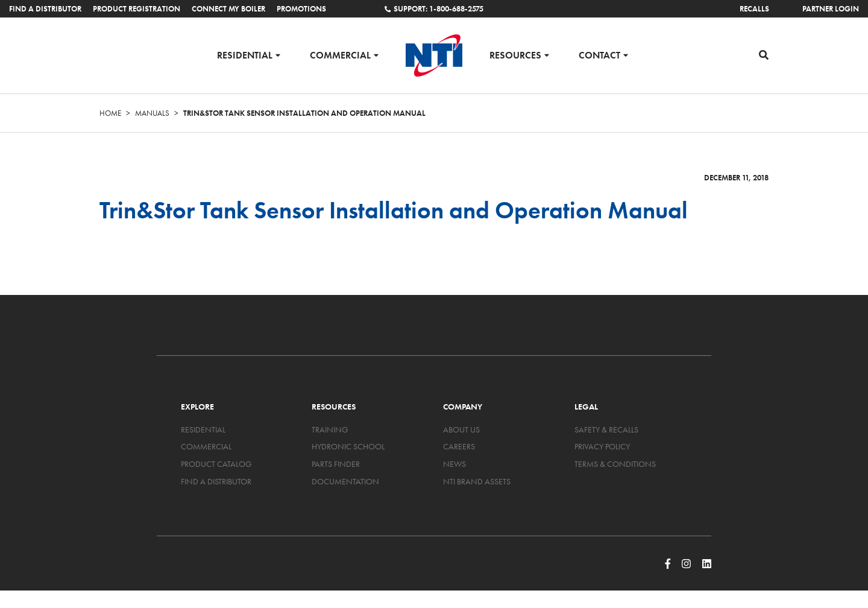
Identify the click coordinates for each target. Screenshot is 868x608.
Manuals (152, 113)
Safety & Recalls (606, 429)
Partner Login (831, 9)
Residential (245, 55)
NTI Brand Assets (477, 481)
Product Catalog (216, 464)
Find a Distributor (45, 9)
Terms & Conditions (615, 464)
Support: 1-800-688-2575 (434, 9)
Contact (599, 55)
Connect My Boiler (228, 9)
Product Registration (137, 9)
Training (330, 429)
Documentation (345, 481)
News (454, 464)
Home (110, 113)
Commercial (340, 55)
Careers (459, 446)
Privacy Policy (602, 446)
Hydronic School (348, 446)
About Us (461, 429)
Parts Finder (336, 464)
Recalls (754, 9)
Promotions (301, 9)
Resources (515, 55)
